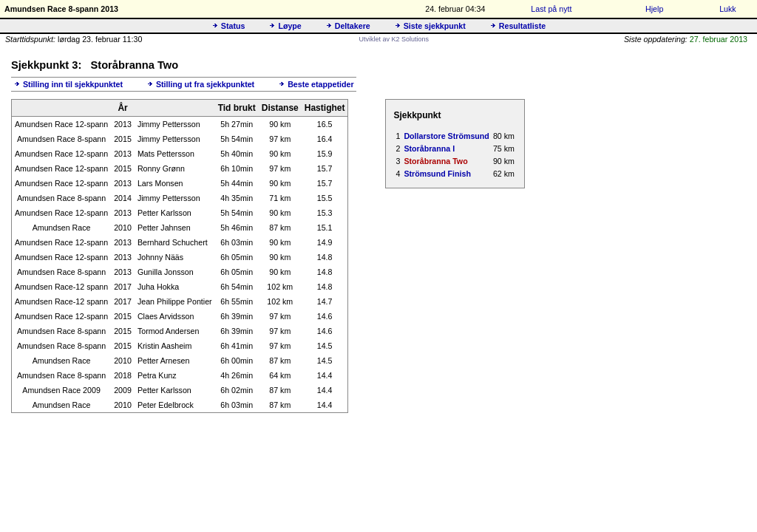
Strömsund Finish (437, 174)
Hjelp (654, 9)
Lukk (728, 9)
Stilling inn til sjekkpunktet (73, 84)
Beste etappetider (320, 84)
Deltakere (353, 26)
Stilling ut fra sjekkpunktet (205, 84)
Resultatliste (522, 26)
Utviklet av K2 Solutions (394, 39)
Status (233, 26)
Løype (289, 26)
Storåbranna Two (435, 161)
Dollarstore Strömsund (446, 136)
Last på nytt (551, 9)
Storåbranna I (429, 149)
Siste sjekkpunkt (435, 26)
